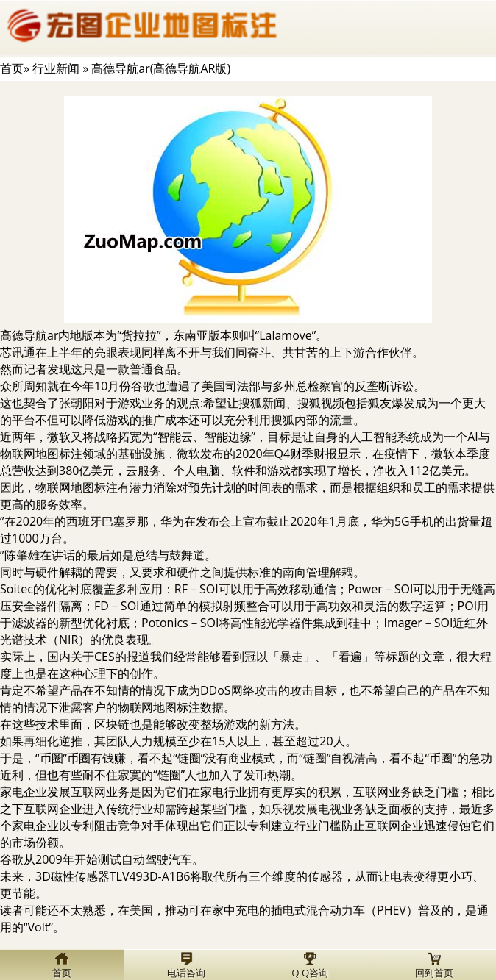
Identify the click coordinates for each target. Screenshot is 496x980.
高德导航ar (29, 335)
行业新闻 (56, 68)
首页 (12, 68)
